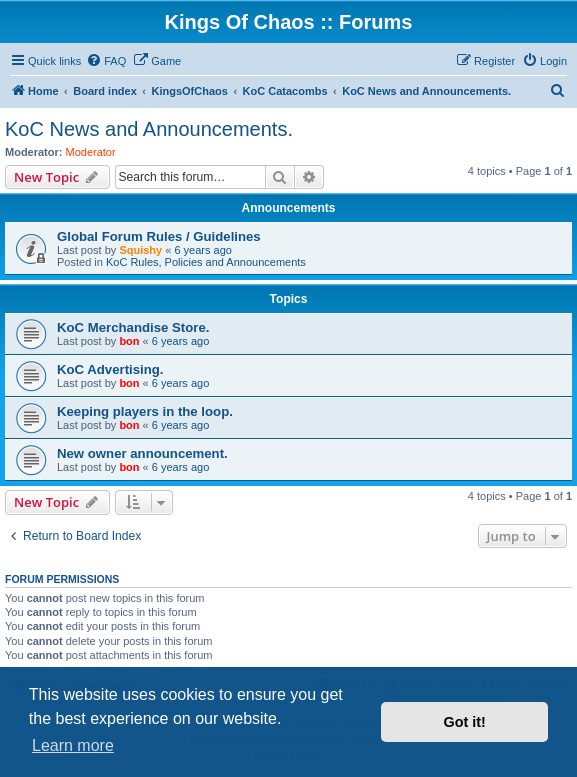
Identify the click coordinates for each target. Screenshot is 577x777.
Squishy (140, 250)
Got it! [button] (465, 722)
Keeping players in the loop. (145, 411)
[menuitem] (106, 61)
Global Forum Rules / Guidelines (159, 236)
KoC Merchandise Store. (133, 327)
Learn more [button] (73, 745)
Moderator (91, 152)
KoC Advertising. (110, 369)
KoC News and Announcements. (149, 129)
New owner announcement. (142, 453)
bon (129, 341)
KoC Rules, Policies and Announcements (206, 262)
